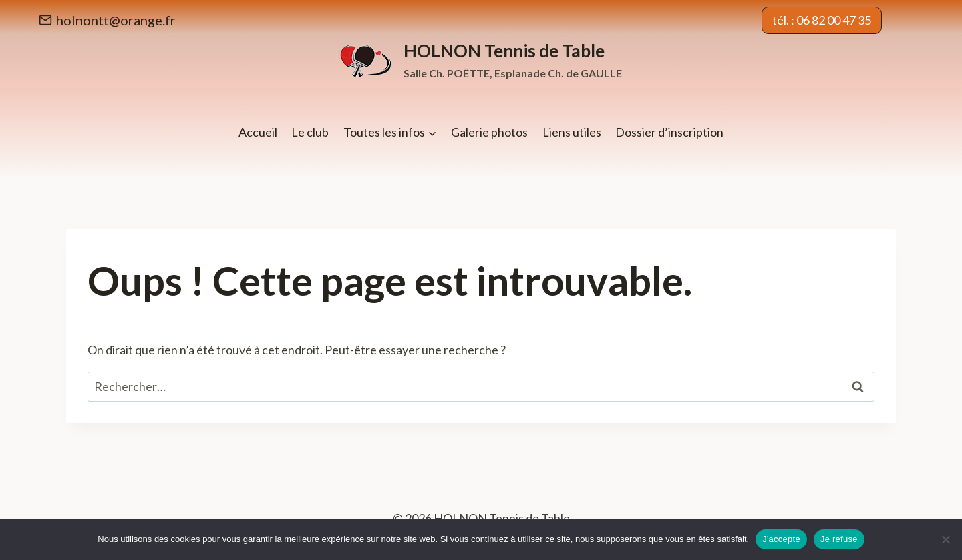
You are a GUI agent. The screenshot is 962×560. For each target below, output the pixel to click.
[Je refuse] (945, 539)
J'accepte (781, 539)
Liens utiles (572, 132)
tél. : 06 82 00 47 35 (822, 20)
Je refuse (839, 539)
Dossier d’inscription (669, 132)
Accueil (258, 132)
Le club (310, 132)
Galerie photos (489, 132)
